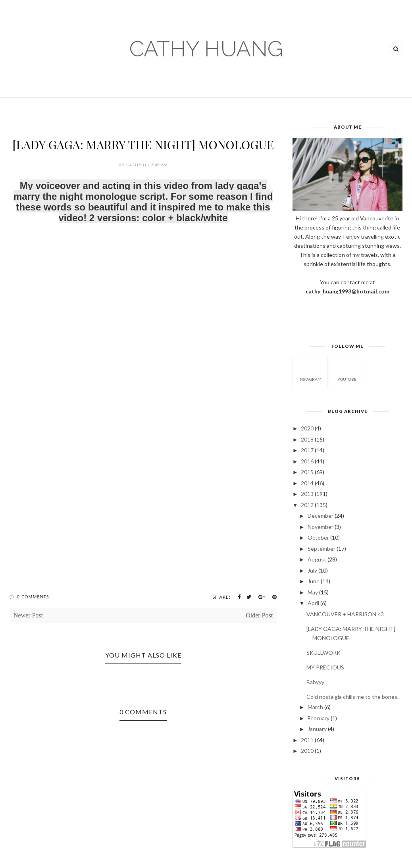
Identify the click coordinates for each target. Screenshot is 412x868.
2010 (307, 751)
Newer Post (28, 615)
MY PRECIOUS (325, 667)
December (321, 516)
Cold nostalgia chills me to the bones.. (353, 697)
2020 (307, 428)
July (312, 570)
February (319, 718)
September (322, 549)
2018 (307, 439)
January (317, 729)
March (315, 707)
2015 (307, 472)
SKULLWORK (323, 653)
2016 (307, 461)
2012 (307, 505)
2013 (307, 494)
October (318, 537)
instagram (310, 371)
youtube (347, 371)
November (321, 527)
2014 (307, 483)
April (313, 603)
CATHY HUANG (206, 49)
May (313, 592)
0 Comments (33, 597)
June (314, 581)
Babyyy (315, 682)
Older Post (259, 615)
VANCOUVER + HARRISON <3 (345, 614)
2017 (307, 450)
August (317, 559)
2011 (307, 740)
